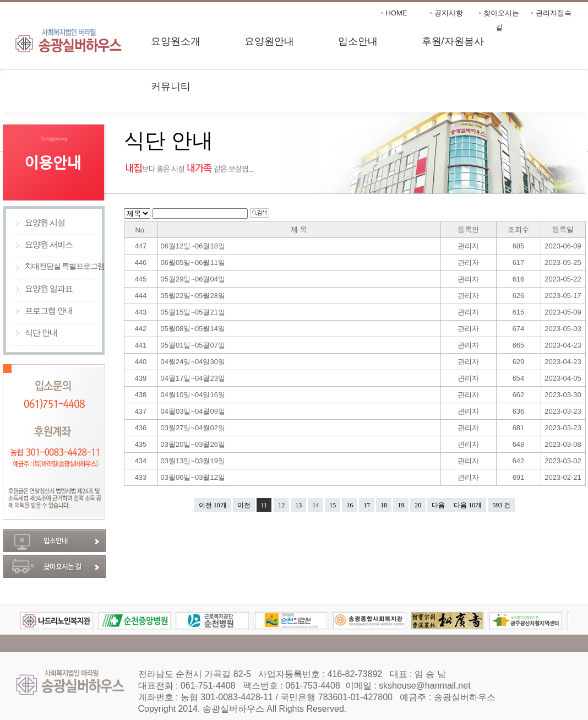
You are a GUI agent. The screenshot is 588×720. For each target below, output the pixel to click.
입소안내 (358, 41)
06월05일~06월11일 (194, 262)
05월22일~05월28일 (194, 296)
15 (333, 505)
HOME (397, 13)
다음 (438, 505)
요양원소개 (176, 41)
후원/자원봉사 (453, 41)
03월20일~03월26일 (194, 444)
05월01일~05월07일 (194, 345)
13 (298, 505)
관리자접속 (554, 13)
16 (350, 505)
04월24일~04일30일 (194, 362)
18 (384, 505)
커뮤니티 (171, 86)
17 (367, 505)
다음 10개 (468, 505)
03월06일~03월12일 (194, 477)
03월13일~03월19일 (194, 461)
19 (401, 505)
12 (281, 505)
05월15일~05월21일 (194, 312)
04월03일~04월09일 (194, 411)
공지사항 (449, 13)
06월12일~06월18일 (194, 246)
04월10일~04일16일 (194, 395)
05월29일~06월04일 (194, 279)
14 (315, 505)
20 (418, 505)
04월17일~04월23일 (194, 378)
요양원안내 (269, 41)
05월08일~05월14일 (194, 329)
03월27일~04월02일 (194, 428)
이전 (244, 505)
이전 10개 (213, 505)
